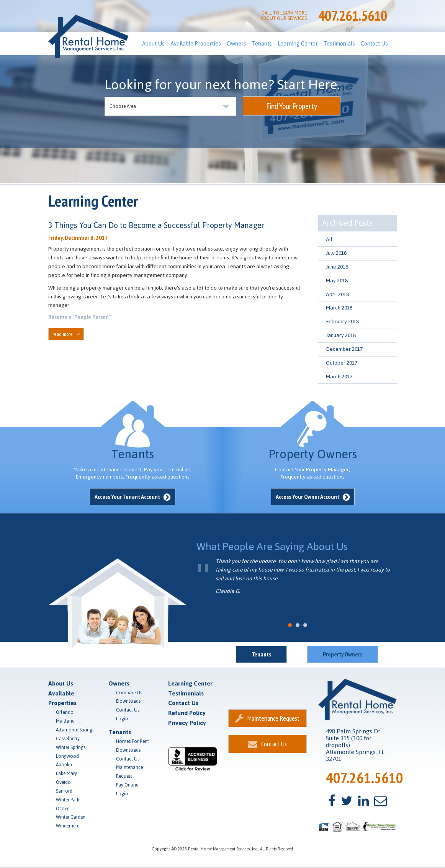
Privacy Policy (187, 723)
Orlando (65, 712)
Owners (236, 43)
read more (66, 334)
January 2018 (341, 335)
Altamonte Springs (75, 730)
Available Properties (196, 43)
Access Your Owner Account (313, 497)
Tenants (262, 43)
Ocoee (63, 809)
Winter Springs (71, 747)
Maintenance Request (129, 772)
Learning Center (298, 43)
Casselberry (68, 739)
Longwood (67, 756)
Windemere (68, 826)
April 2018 (337, 294)
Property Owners (343, 654)
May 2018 (337, 281)
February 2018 (342, 322)
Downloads (128, 701)
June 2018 (337, 267)
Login (122, 719)
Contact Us (374, 43)
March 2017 (339, 377)
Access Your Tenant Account (133, 497)
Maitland (65, 721)
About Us (153, 43)
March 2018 (339, 308)
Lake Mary (66, 774)
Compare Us (129, 693)
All (329, 239)
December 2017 (344, 349)
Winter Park (68, 800)
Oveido (63, 782)
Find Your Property (292, 106)
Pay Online (127, 785)
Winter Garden (71, 817)
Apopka (64, 765)
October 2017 (342, 363)
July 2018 (336, 253)
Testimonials (339, 43)
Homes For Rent (133, 741)
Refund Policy (187, 713)
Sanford (64, 791)
